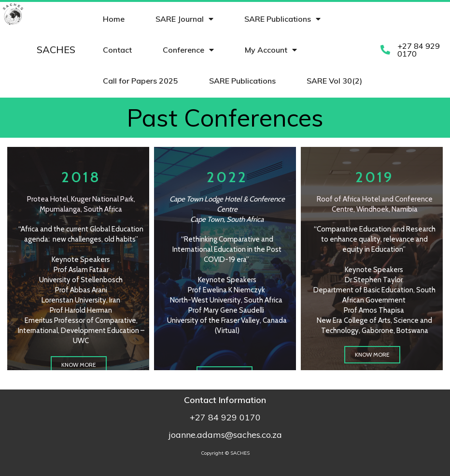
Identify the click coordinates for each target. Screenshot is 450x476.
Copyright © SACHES (225, 453)
